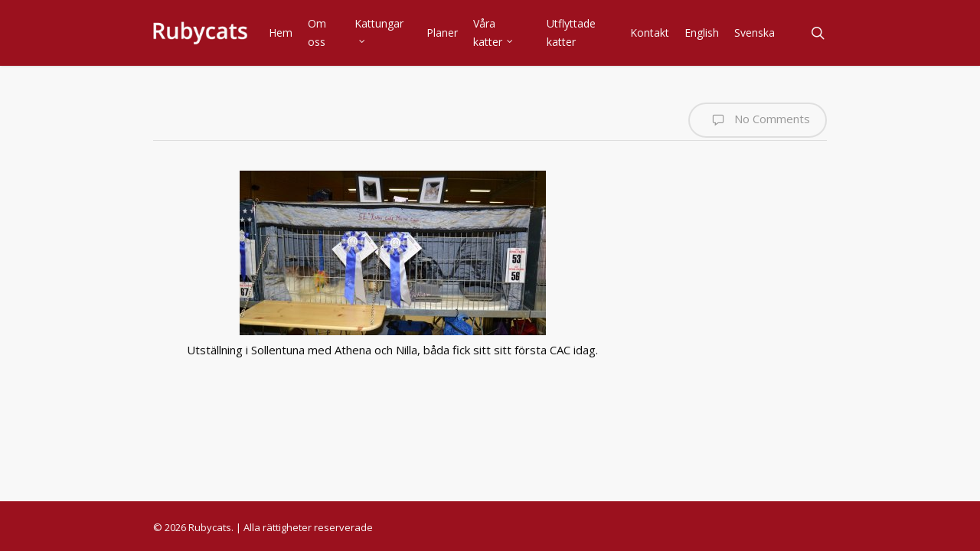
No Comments (758, 120)
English (702, 33)
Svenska (755, 33)
